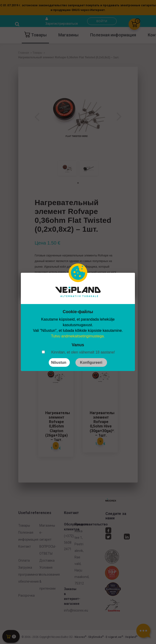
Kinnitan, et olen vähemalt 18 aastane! (83, 352)
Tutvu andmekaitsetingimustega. (78, 336)
